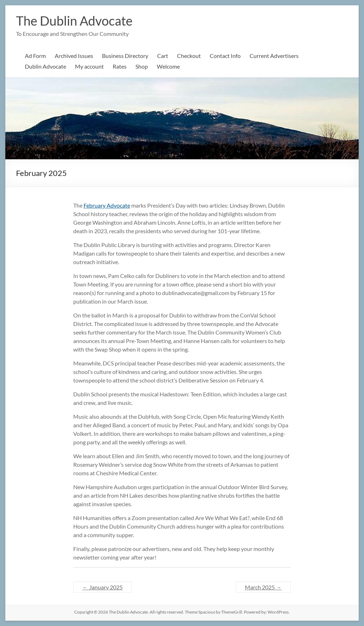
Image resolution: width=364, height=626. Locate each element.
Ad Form (35, 56)
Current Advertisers (274, 56)
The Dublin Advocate (74, 21)
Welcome (168, 66)
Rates (120, 66)
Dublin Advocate (45, 66)
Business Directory (125, 56)
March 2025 (263, 587)
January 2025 (103, 587)
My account (89, 66)
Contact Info (225, 56)
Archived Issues (74, 56)
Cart (163, 56)
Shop (142, 66)
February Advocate (107, 205)
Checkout (189, 56)
